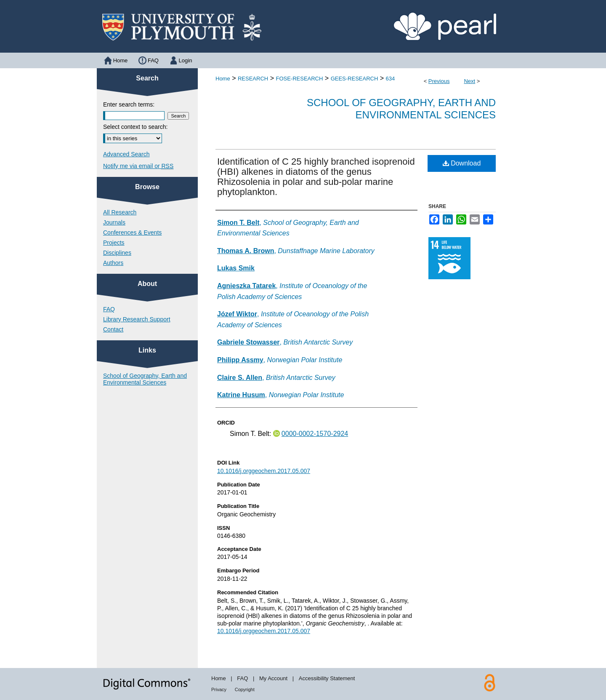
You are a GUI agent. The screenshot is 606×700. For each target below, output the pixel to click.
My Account (273, 678)
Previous (439, 81)
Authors (113, 263)
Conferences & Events (132, 232)
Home (223, 79)
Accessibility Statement (327, 678)
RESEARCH (253, 79)
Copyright (245, 689)
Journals (114, 222)
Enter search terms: (129, 104)
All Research (120, 212)
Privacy (219, 689)
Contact (113, 329)
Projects (114, 243)
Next (469, 81)
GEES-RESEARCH (355, 79)
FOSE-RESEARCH (299, 79)
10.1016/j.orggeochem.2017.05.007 (264, 471)
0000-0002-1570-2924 (315, 434)
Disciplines (117, 253)
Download (462, 163)
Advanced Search (126, 154)
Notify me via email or (138, 166)
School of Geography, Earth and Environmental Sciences (401, 109)
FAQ (109, 309)
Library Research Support (137, 319)
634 (391, 79)
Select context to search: (135, 127)
